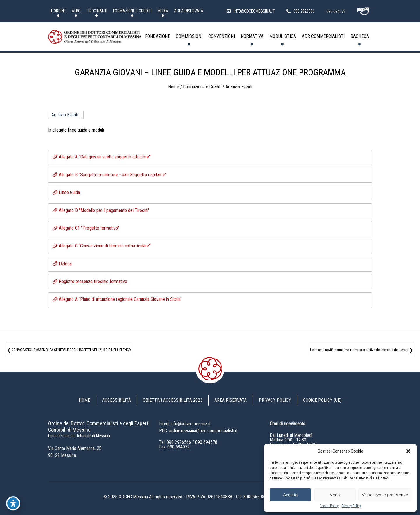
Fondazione (157, 36)
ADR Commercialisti (323, 36)
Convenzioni (222, 36)
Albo (76, 11)
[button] (408, 451)
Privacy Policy (351, 506)
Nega (335, 495)
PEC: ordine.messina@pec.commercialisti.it (198, 431)
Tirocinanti (97, 11)
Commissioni (189, 36)
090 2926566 (179, 442)
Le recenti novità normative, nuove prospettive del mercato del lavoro (359, 350)
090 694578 (206, 442)
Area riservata (189, 11)
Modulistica (283, 36)
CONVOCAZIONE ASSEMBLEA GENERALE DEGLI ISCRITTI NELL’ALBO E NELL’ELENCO (71, 350)
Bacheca (360, 36)
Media (163, 11)
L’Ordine (58, 11)
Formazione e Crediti (132, 11)
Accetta (290, 495)
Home (174, 87)
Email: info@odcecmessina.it (185, 424)
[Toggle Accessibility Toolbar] (13, 503)
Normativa (252, 36)
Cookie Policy (329, 506)
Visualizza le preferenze (385, 495)
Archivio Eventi (239, 87)
